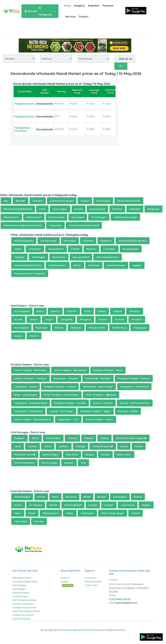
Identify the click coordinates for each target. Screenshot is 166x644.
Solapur (69, 463)
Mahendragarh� (103, 446)
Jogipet (137, 265)
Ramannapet (56, 217)
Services (70, 17)
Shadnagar (39, 257)
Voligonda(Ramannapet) (84, 225)
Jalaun (34, 319)
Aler (6, 201)
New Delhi (72, 455)
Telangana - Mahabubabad (31, 403)
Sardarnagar (49, 241)
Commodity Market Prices (25, 581)
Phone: (112, 595)
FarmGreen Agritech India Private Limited (82, 630)
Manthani (94, 265)
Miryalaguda (97, 209)
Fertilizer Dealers (21, 596)
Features (108, 6)
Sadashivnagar (116, 265)
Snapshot (94, 6)
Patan (32, 513)
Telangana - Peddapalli (28, 411)
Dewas (102, 311)
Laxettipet (35, 249)
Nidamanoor (34, 217)
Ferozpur (135, 311)
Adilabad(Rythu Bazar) (133, 241)
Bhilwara (71, 497)
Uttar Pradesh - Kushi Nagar (61, 395)
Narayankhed (81, 257)
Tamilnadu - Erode (26, 387)
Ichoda (75, 249)
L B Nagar (110, 249)
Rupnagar (42, 328)
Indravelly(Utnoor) (108, 257)
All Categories (40, 11)
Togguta (19, 257)
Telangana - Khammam (134, 387)
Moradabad (21, 328)
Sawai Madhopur (24, 463)
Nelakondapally (24, 241)
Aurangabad (22, 311)
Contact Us (90, 578)
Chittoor (72, 311)
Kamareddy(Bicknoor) (28, 265)
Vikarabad (21, 521)
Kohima (120, 319)
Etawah (118, 311)
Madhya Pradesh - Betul (108, 370)
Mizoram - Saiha (128, 411)
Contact (84, 17)
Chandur (38, 201)
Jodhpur (64, 446)
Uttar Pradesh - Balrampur (31, 370)
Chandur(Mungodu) (62, 201)
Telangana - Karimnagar (98, 387)
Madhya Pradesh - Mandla (70, 403)
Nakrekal (135, 209)
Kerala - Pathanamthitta (135, 403)
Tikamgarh (87, 513)
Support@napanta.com (126, 603)
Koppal (93, 505)
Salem (70, 513)
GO (121, 66)
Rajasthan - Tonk (68, 419)
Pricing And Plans (93, 581)
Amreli (41, 497)
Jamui (48, 446)
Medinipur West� (25, 455)
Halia (42, 209)
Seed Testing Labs (21, 619)
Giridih (18, 319)
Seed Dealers (19, 589)
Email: (112, 603)
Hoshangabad (73, 505)
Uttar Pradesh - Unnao (99, 419)
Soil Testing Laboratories (25, 600)
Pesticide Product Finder (24, 607)
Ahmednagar (22, 497)
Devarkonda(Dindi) (129, 201)
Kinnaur (103, 319)
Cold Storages (19, 585)
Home (67, 6)
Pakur (18, 513)
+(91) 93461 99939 (120, 599)
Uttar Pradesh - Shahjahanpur (33, 419)
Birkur (77, 265)
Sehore (59, 328)
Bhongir (20, 201)
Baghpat (19, 438)
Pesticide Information (23, 604)
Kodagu (81, 446)
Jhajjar (49, 319)
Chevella (88, 241)
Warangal (70, 241)
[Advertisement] (74, 30)
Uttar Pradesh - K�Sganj (101, 395)
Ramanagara (51, 513)
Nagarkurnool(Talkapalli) (30, 273)
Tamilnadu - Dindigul (98, 378)
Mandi (124, 446)
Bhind (87, 497)
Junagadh (67, 319)
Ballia (40, 311)
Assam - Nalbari (103, 403)
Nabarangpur (51, 455)
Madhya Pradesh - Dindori (134, 378)
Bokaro (55, 311)
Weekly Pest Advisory (23, 615)
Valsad (135, 513)
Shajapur (76, 328)
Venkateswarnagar (125, 217)
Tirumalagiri (99, 217)
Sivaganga (140, 328)
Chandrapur (53, 438)
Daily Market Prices (22, 578)
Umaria (34, 336)
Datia (87, 311)
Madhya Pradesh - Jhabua (60, 387)
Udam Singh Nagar (113, 513)
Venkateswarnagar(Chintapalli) (23, 225)
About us (65, 578)
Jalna (18, 446)
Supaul (18, 336)
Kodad (79, 209)
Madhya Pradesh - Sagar (96, 411)
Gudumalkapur (58, 265)
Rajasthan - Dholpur (66, 378)
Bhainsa (92, 249)
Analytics (79, 6)
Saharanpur (124, 455)
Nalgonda (153, 209)
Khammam (59, 257)
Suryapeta (78, 217)
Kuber (18, 249)
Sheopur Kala (97, 328)
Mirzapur (137, 319)
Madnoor (106, 241)
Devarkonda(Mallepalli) (18, 209)
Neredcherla (11, 217)
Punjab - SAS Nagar (61, 411)
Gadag (104, 438)
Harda (53, 505)
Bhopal (102, 497)
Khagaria (85, 319)
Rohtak (105, 455)
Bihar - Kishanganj (26, 395)
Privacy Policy (91, 585)
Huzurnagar (60, 209)
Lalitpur (109, 505)
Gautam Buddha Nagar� (131, 438)
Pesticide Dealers (21, 593)
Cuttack (72, 438)
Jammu (33, 446)
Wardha (39, 521)
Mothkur (117, 209)
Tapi (83, 463)
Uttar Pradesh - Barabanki (70, 370)
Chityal (85, 201)
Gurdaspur (36, 505)
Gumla (18, 505)
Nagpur (146, 505)
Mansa (139, 446)
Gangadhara (56, 249)
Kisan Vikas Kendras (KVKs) (26, 611)
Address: (113, 580)
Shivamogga (49, 463)
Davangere (120, 497)
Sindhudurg (119, 328)
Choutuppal (103, 201)
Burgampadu (131, 249)
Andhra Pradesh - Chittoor (30, 378)
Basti (55, 497)
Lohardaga (128, 505)
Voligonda (55, 225)
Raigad (90, 455)
